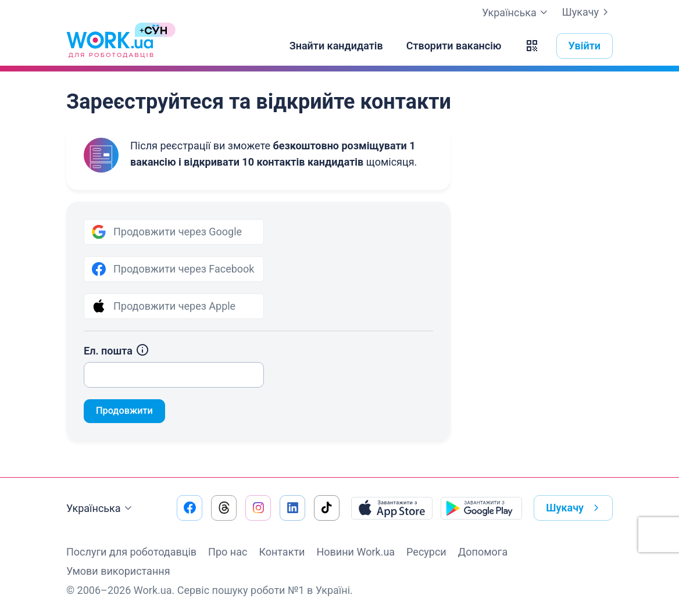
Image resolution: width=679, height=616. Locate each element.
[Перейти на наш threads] (224, 508)
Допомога (483, 552)
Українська (101, 508)
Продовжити (128, 412)
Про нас (228, 552)
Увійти (585, 46)
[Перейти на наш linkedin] (292, 508)
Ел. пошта (117, 351)
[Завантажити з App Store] (392, 508)
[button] (532, 46)
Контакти (282, 552)
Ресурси (426, 552)
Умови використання (118, 571)
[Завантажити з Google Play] (481, 508)
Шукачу (587, 12)
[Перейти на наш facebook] (190, 508)
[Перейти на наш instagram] (258, 508)
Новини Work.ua (355, 552)
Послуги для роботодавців (131, 552)
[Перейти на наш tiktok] (327, 508)
